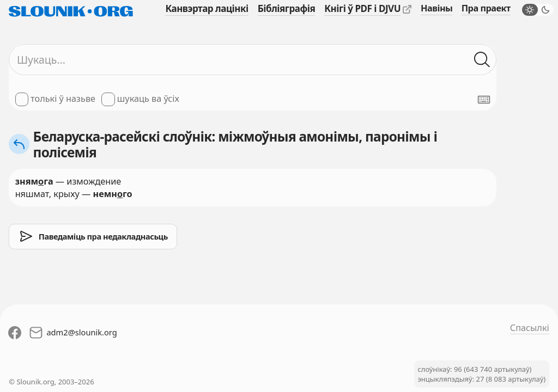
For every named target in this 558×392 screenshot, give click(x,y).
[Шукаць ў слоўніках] (482, 60)
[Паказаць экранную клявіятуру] (484, 100)
